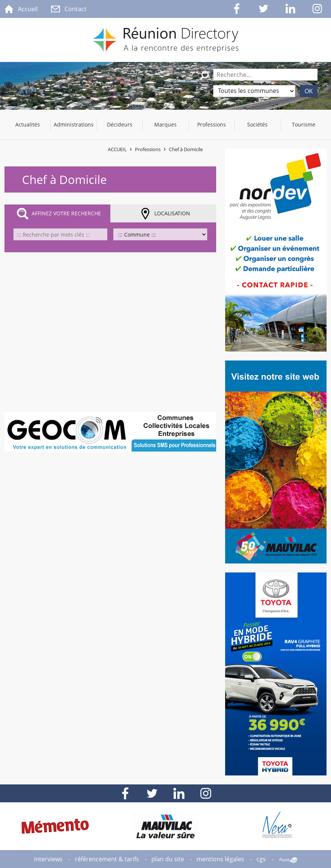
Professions (148, 149)
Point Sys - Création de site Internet (289, 860)
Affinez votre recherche (66, 213)
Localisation (172, 213)
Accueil (117, 149)
